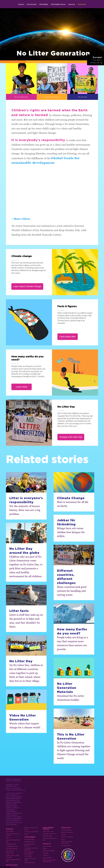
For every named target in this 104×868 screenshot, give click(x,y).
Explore (21, 4)
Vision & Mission (47, 846)
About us (72, 4)
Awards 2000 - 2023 (48, 831)
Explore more (10, 853)
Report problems (47, 858)
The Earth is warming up (52, 97)
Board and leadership (49, 851)
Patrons (45, 848)
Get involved (32, 4)
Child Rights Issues (30, 863)
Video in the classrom (67, 837)
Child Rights (44, 4)
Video (8, 838)
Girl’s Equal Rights (29, 839)
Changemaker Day (11, 844)
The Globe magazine (12, 849)
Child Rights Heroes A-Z (49, 834)
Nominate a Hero (47, 836)
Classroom (82, 4)
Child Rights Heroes (58, 4)
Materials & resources (67, 832)
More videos (22, 219)
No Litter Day (83, 97)
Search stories (10, 851)
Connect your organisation (31, 832)
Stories (63, 839)
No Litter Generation (21, 97)
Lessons (63, 835)
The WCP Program (66, 830)
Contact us (46, 855)
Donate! (96, 60)
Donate (26, 834)
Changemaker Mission (12, 846)
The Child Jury (28, 856)
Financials (45, 853)
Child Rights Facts (29, 842)
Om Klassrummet (66, 846)
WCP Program (10, 831)
